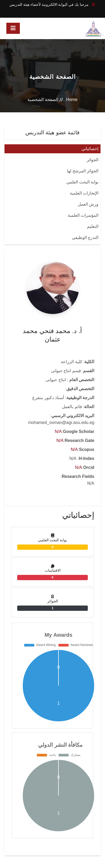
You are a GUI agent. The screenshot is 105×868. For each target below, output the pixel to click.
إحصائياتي (90, 149)
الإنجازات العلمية (84, 193)
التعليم (93, 226)
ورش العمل (88, 204)
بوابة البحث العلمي (83, 182)
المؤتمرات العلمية (83, 215)
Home (72, 100)
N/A (58, 431)
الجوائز (93, 160)
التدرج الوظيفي (85, 237)
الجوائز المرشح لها (83, 171)
